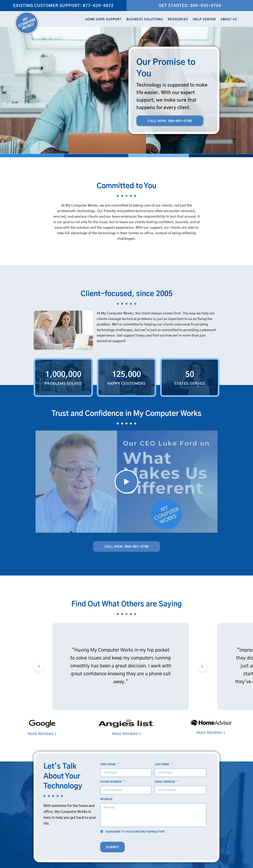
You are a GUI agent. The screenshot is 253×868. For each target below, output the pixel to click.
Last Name (164, 764)
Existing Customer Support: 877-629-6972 (63, 6)
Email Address (167, 782)
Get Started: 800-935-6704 (190, 6)
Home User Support (103, 19)
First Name (110, 764)
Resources (178, 19)
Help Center (204, 19)
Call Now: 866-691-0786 (170, 121)
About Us (229, 19)
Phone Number (112, 782)
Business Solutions (145, 19)
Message (106, 799)
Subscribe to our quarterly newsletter (135, 832)
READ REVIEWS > (42, 734)
